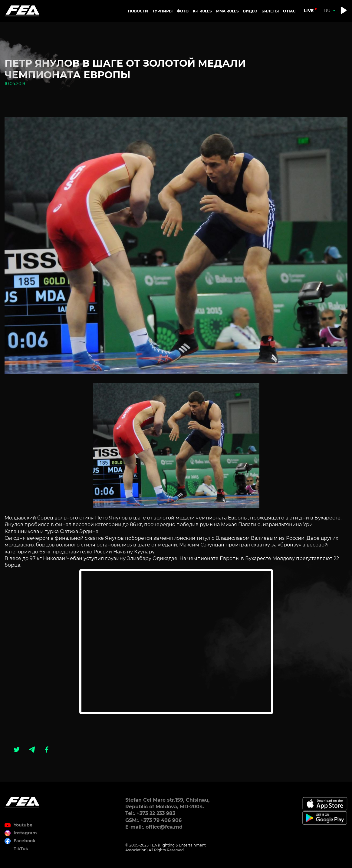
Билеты (270, 11)
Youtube (23, 825)
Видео (250, 11)
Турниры (162, 11)
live (309, 11)
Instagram (25, 833)
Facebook (25, 841)
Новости (138, 11)
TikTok (21, 849)
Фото (183, 11)
